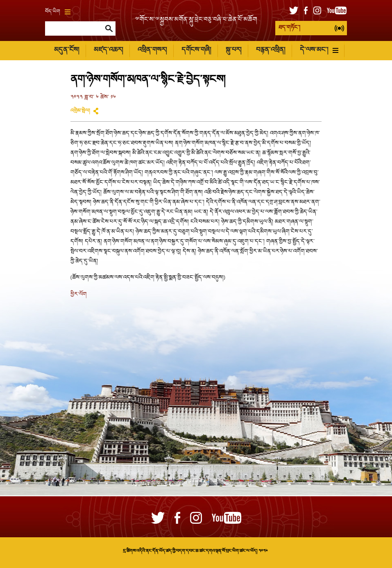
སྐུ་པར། (233, 50)
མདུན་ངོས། (67, 50)
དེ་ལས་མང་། (319, 50)
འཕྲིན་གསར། (152, 50)
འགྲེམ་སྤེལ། (80, 111)
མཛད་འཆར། (108, 50)
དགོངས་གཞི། (196, 50)
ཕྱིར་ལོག (79, 295)
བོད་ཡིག (58, 12)
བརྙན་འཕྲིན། (271, 50)
